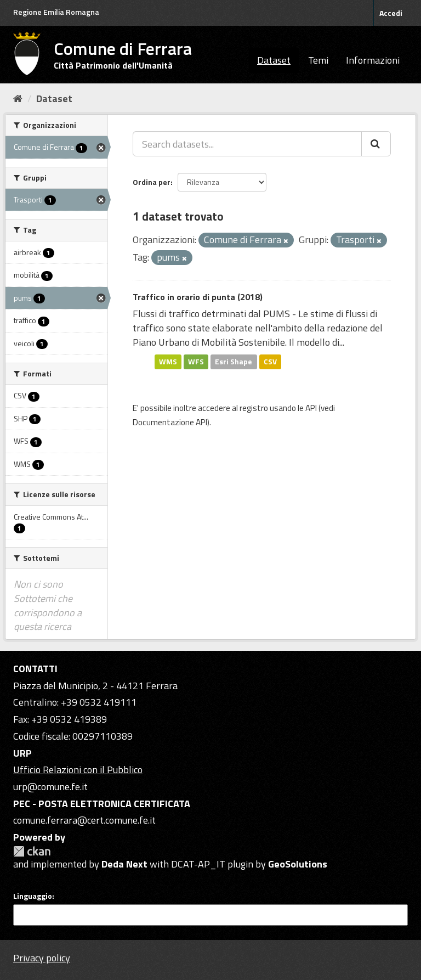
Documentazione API (170, 422)
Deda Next (124, 864)
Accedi (391, 13)
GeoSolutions (298, 864)
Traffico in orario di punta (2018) (198, 297)
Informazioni (373, 60)
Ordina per (152, 182)
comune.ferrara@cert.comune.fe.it (84, 820)
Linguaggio (33, 896)
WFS (196, 362)
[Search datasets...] (247, 144)
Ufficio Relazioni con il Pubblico (78, 770)
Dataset (274, 60)
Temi (318, 60)
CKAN (32, 851)
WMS (168, 362)
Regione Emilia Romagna (56, 12)
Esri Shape (234, 362)
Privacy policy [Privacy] (42, 958)
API (311, 408)
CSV (270, 362)
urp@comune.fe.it (50, 787)
